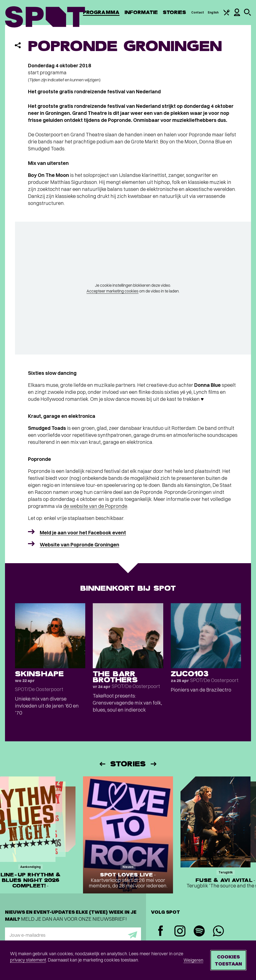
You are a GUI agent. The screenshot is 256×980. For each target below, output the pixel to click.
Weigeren (193, 960)
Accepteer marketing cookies (112, 291)
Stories (174, 12)
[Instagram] (180, 932)
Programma (101, 12)
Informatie (141, 12)
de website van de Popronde (95, 506)
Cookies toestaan (228, 960)
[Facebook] (161, 931)
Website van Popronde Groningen (79, 545)
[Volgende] (154, 764)
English (213, 12)
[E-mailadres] (73, 935)
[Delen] (18, 45)
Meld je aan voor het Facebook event (83, 533)
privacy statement (28, 960)
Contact (198, 12)
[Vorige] (102, 764)
